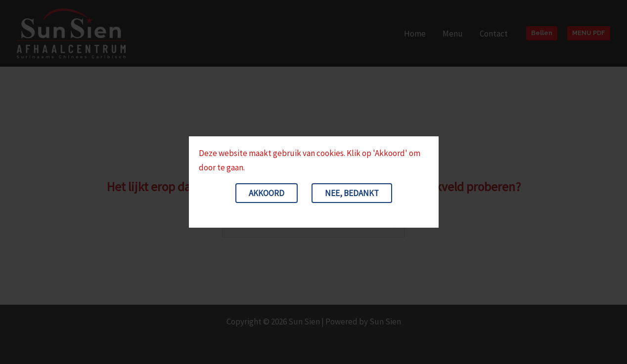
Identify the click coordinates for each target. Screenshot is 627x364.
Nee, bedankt (352, 193)
